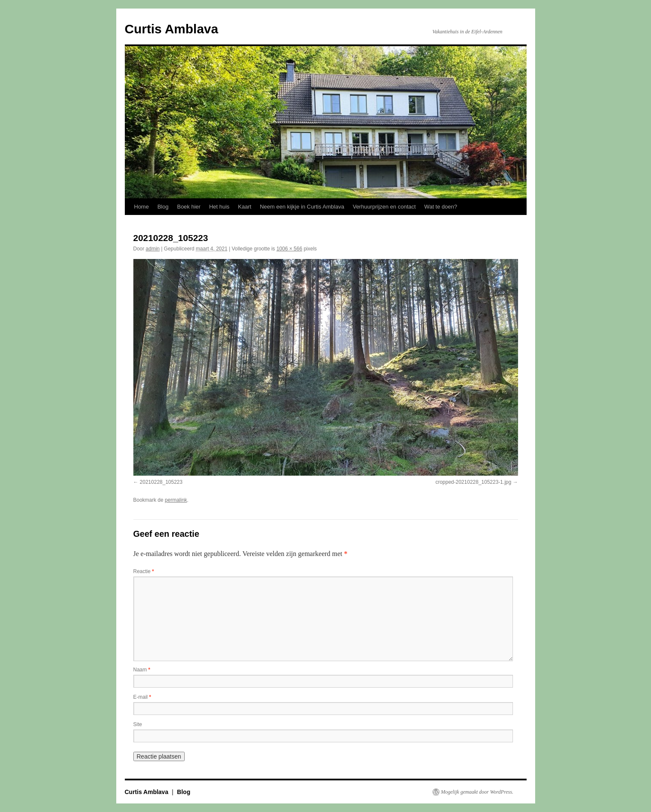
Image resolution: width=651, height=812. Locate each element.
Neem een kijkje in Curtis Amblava (302, 207)
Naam (142, 670)
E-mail (142, 697)
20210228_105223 (161, 482)
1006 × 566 (289, 249)
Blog (163, 207)
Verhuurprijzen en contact (384, 207)
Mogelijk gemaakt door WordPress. (477, 792)
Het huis (219, 207)
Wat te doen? (441, 207)
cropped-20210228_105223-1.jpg (474, 482)
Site (138, 724)
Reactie (144, 571)
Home (142, 207)
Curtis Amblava (172, 29)
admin (153, 249)
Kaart (245, 207)
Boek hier (189, 207)
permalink (176, 500)
